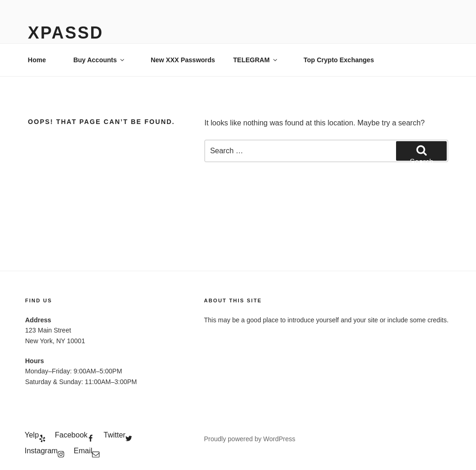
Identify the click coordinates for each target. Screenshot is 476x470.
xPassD (66, 33)
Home (37, 60)
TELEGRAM (256, 60)
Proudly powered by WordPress (250, 439)
